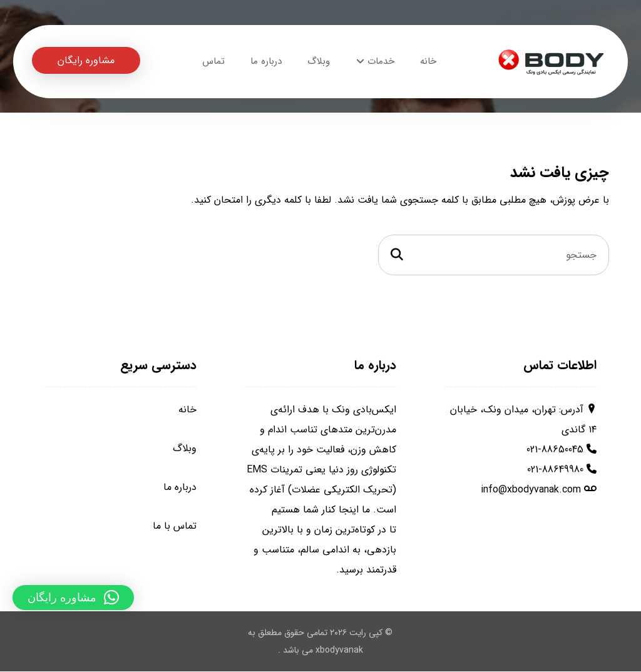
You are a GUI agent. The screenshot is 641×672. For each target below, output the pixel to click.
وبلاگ (185, 449)
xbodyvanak (339, 651)
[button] (73, 598)
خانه (187, 410)
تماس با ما (175, 527)
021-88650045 (555, 450)
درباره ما (180, 488)
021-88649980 (555, 470)
